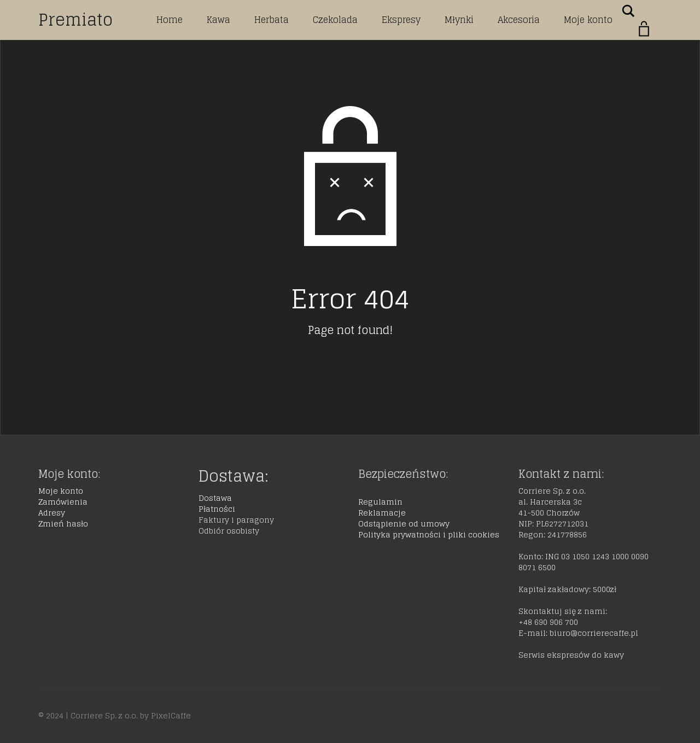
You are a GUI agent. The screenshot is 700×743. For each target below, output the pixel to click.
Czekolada (335, 20)
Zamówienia (63, 502)
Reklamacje (382, 513)
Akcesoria (519, 20)
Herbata (272, 20)
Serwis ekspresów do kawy (571, 655)
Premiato (75, 20)
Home (170, 20)
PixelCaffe (171, 715)
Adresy (52, 513)
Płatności (217, 509)
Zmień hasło (63, 523)
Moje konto (588, 20)
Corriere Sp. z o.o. (104, 715)
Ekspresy (401, 20)
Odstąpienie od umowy (404, 523)
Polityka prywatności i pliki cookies (429, 534)
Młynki (459, 20)
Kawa (218, 20)
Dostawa (215, 498)
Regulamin (380, 502)
